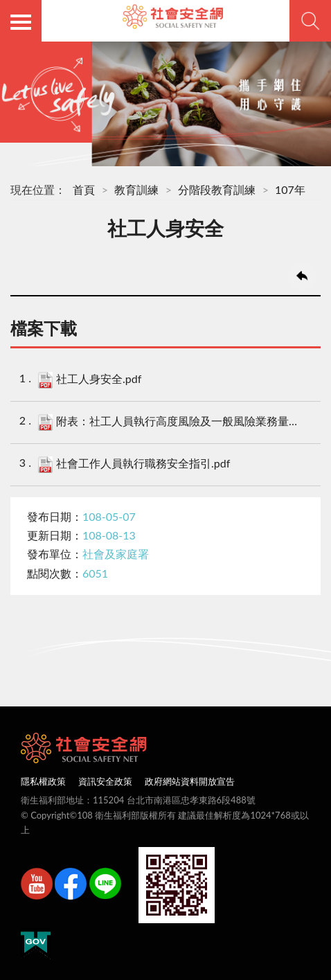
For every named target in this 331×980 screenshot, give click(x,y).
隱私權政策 (43, 781)
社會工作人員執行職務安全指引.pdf (134, 465)
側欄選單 (21, 22)
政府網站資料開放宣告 (190, 781)
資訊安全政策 (105, 781)
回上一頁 (302, 276)
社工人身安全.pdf (90, 380)
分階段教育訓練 (217, 189)
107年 (290, 189)
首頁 (84, 189)
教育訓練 (136, 189)
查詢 (310, 21)
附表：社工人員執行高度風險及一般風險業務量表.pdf (170, 422)
